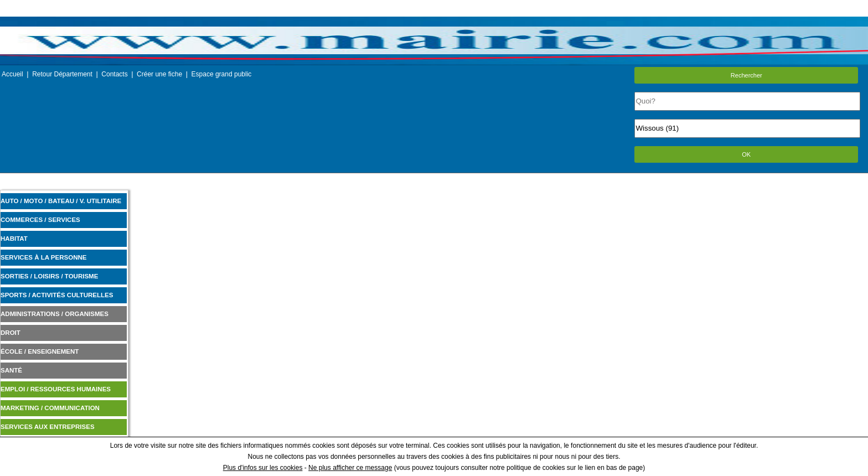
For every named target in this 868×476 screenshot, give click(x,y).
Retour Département (62, 74)
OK (746, 154)
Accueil (12, 74)
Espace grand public (222, 74)
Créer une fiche (159, 74)
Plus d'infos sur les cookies (263, 468)
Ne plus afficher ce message (350, 468)
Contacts (114, 74)
